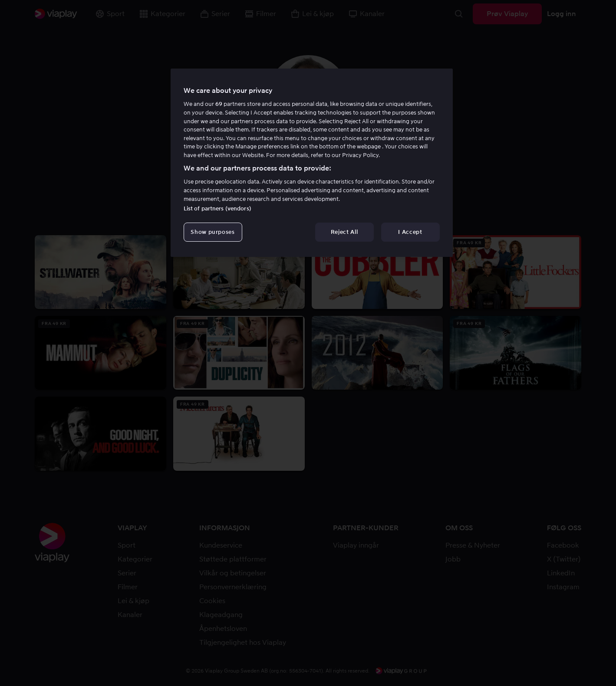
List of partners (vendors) (217, 208)
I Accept (410, 232)
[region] (312, 163)
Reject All (344, 232)
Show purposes (212, 232)
